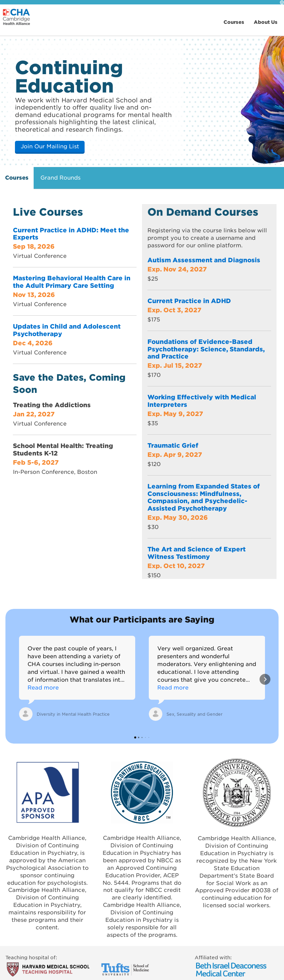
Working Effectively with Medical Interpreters (202, 401)
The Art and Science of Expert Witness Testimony (197, 553)
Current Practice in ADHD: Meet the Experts (71, 234)
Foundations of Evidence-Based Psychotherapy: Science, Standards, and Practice (206, 349)
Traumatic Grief (173, 445)
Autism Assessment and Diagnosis (204, 260)
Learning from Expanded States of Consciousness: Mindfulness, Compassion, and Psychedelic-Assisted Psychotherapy (204, 497)
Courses (17, 177)
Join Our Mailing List (50, 146)
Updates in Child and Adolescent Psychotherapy (67, 330)
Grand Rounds (60, 177)
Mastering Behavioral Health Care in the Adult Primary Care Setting (72, 282)
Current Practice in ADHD (189, 301)
